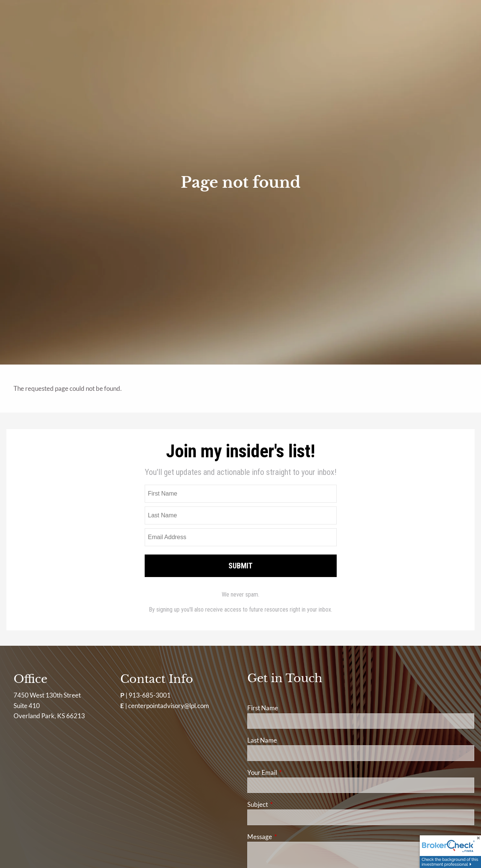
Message (289, 837)
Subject (287, 804)
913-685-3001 (150, 695)
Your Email (291, 772)
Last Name (262, 740)
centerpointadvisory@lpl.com (169, 706)
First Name (263, 708)
